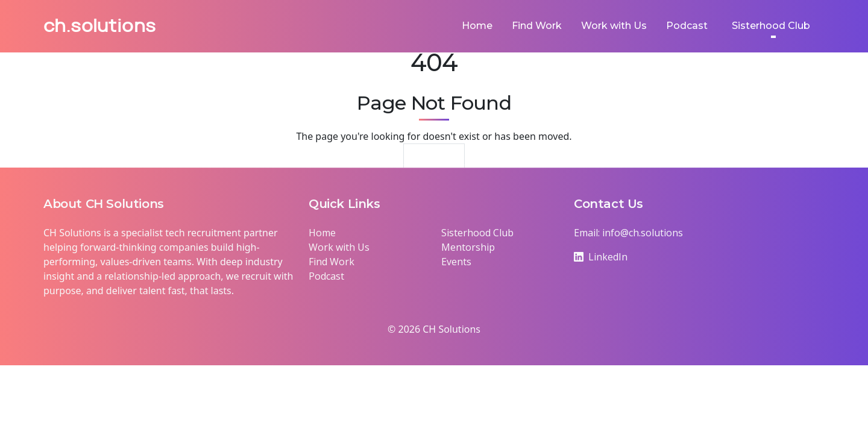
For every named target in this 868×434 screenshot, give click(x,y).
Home (477, 26)
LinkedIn (601, 257)
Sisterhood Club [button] (771, 26)
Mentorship (468, 247)
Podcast (687, 26)
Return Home (434, 160)
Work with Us (614, 26)
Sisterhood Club (477, 233)
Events (456, 262)
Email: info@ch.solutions (628, 233)
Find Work (537, 26)
